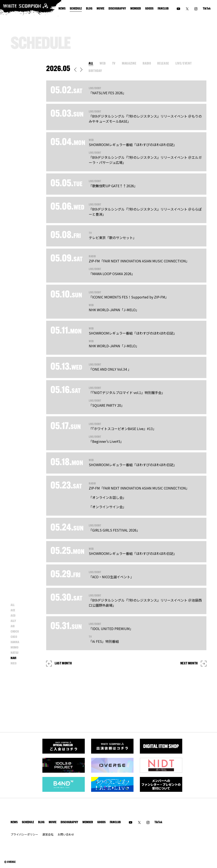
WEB (103, 64)
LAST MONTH (59, 664)
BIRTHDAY (95, 71)
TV (114, 64)
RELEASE (163, 64)
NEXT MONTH (193, 664)
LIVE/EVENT (184, 64)
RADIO (147, 64)
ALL (91, 64)
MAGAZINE (129, 64)
